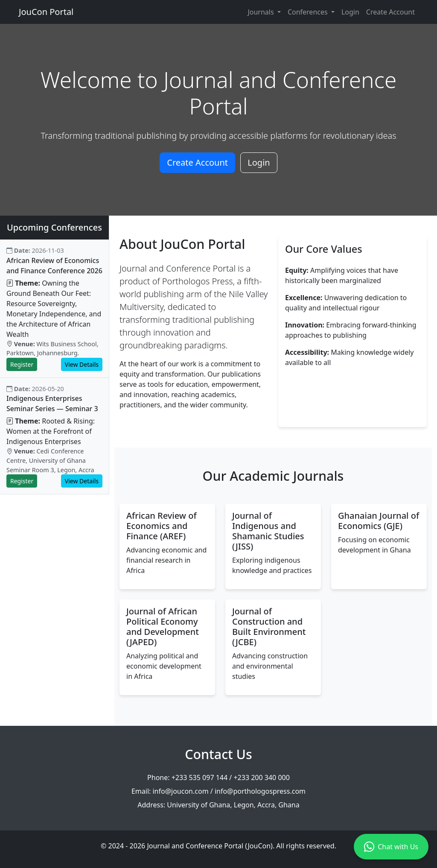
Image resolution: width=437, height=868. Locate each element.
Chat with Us (391, 847)
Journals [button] (261, 12)
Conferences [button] (309, 12)
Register (22, 364)
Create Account (390, 12)
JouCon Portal (46, 12)
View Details (82, 364)
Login (350, 12)
